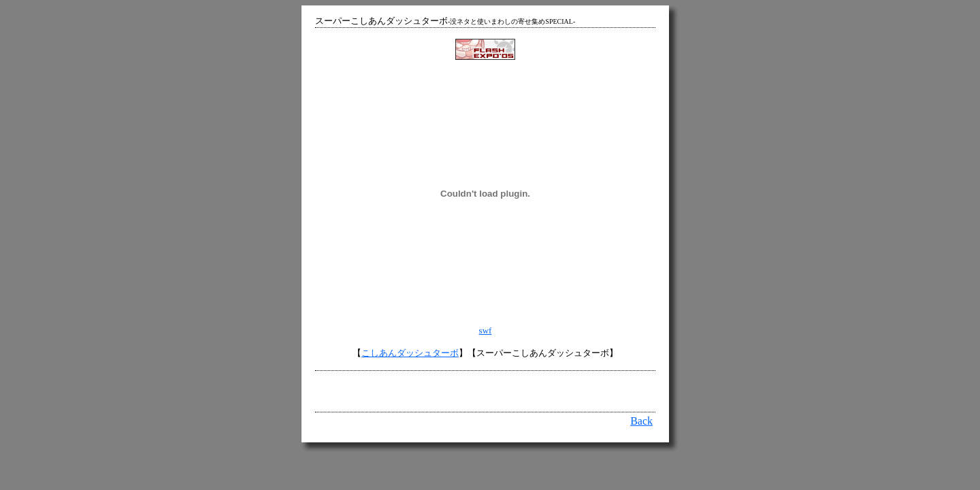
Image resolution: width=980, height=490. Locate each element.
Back (641, 421)
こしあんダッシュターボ (410, 353)
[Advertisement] (485, 391)
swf (486, 330)
